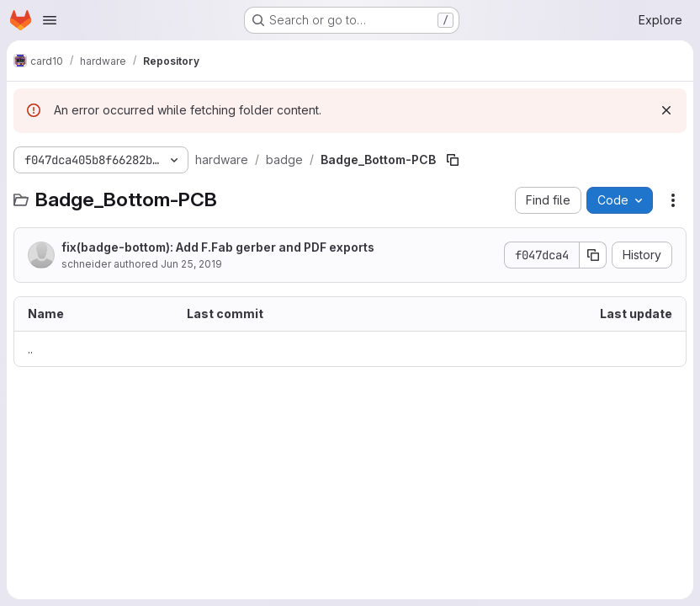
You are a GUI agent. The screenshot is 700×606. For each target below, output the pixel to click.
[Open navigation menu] (50, 20)
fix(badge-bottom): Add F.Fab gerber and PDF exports (218, 247)
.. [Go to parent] (30, 349)
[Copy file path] (453, 160)
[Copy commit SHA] (593, 255)
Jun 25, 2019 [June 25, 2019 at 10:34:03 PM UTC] (191, 264)
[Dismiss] (666, 110)
